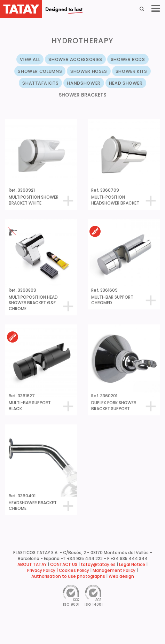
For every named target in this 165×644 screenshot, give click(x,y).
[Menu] (156, 9)
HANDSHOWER (84, 83)
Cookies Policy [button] (74, 570)
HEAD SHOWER (126, 83)
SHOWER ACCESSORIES (75, 59)
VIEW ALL (30, 59)
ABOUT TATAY (32, 565)
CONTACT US (64, 565)
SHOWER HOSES (89, 71)
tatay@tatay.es (98, 565)
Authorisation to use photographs (68, 576)
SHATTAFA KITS (40, 83)
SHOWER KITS (131, 71)
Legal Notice (132, 565)
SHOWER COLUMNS (40, 71)
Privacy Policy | (43, 570)
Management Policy (114, 570)
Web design (121, 576)
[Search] (142, 9)
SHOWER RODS (128, 59)
